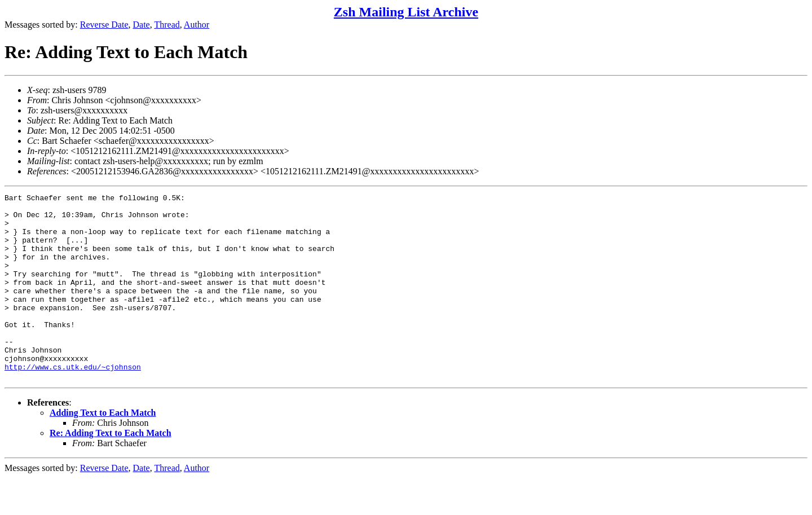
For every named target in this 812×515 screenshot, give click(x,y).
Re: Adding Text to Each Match (111, 470)
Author (197, 25)
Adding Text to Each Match (103, 450)
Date (142, 25)
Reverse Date (104, 25)
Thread (167, 25)
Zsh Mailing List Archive (406, 12)
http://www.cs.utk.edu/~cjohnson (73, 402)
